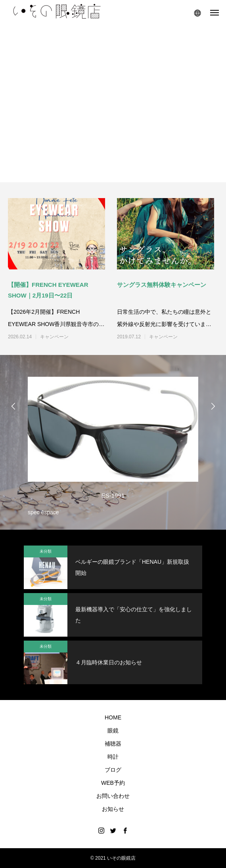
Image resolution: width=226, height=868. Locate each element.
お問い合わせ (113, 796)
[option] (113, 444)
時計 (113, 757)
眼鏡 (113, 731)
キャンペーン (54, 337)
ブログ (113, 770)
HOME (113, 717)
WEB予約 (113, 783)
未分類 (46, 551)
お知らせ (113, 809)
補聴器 (113, 744)
